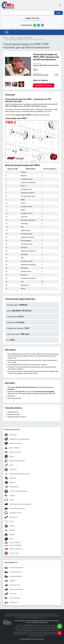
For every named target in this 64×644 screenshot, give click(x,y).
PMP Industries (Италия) (41, 75)
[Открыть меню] (60, 5)
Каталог (17, 621)
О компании (35, 622)
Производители (35, 621)
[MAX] (42, 25)
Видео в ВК (50, 621)
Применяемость (11, 562)
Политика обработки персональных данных (32, 639)
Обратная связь (43, 622)
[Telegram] (38, 25)
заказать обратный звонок (25, 356)
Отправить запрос (44, 85)
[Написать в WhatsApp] (60, 626)
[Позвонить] (60, 633)
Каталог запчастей (12, 430)
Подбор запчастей (25, 621)
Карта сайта (43, 621)
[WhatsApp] (35, 25)
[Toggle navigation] (7, 32)
